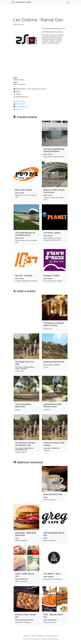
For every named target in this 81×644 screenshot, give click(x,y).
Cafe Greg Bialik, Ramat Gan (54, 534)
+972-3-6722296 (20, 104)
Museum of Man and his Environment (54, 191)
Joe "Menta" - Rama (52, 574)
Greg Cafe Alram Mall (53, 494)
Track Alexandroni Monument (23, 405)
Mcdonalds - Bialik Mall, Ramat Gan (26, 534)
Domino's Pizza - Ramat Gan (26, 616)
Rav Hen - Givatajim (24, 276)
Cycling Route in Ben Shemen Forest (53, 405)
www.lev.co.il (19, 109)
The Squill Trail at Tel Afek (24, 363)
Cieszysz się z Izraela (23, 2)
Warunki (34, 636)
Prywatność (27, 636)
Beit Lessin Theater (24, 190)
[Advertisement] (41, 12)
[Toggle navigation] (68, 2)
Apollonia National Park (54, 362)
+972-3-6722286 (20, 101)
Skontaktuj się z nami (51, 636)
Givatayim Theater (51, 276)
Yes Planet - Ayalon (52, 233)
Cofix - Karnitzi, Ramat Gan (53, 616)
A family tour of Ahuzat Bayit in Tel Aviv (54, 324)
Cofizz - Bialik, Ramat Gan (25, 575)
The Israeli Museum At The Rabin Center (25, 234)
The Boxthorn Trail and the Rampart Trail (25, 444)
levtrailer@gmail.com (22, 107)
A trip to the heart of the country (54, 444)
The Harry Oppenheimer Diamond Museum (54, 150)
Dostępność (41, 636)
